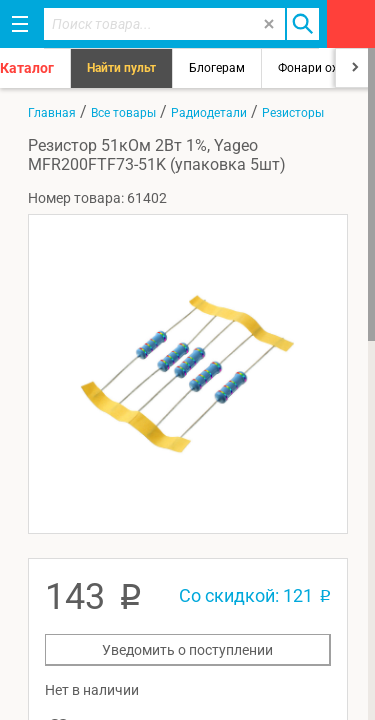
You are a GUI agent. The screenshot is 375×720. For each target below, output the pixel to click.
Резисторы (293, 113)
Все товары (123, 113)
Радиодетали (209, 113)
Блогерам (217, 68)
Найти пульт (121, 68)
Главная (52, 113)
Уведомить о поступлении (187, 650)
